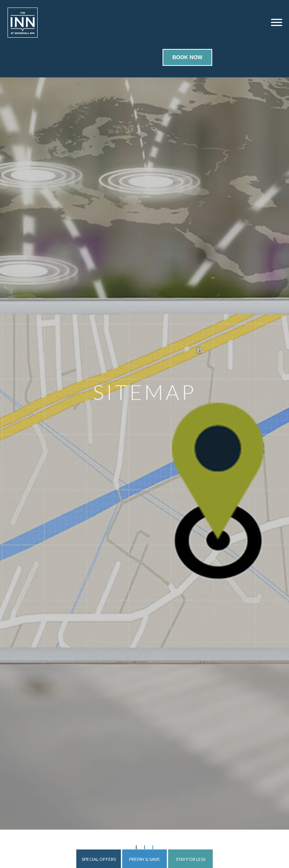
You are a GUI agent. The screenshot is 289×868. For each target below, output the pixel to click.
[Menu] (277, 23)
